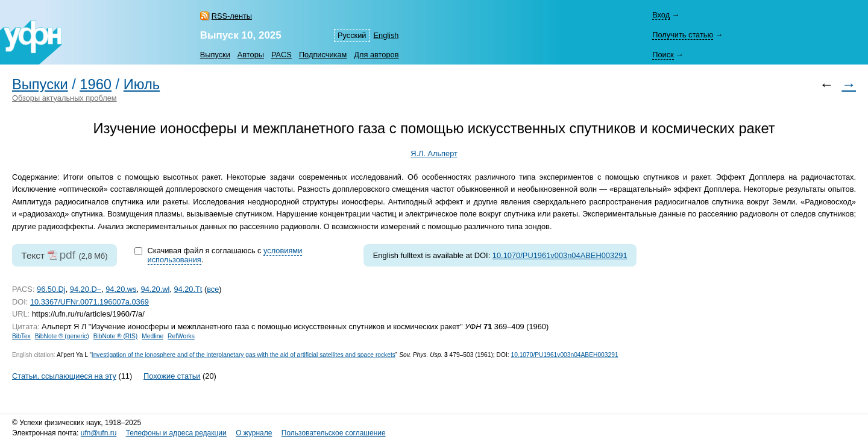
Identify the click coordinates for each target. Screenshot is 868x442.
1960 (96, 84)
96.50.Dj (51, 289)
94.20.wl (156, 289)
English (386, 35)
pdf (67, 255)
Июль (142, 84)
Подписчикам (323, 55)
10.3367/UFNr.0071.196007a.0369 (90, 302)
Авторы (251, 55)
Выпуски (215, 55)
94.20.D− (86, 289)
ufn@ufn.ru (99, 433)
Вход (661, 15)
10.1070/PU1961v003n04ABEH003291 (560, 255)
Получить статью (683, 35)
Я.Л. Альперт (434, 153)
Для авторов (376, 55)
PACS (281, 55)
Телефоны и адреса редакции (176, 433)
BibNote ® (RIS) (116, 336)
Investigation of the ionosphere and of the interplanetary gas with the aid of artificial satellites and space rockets (244, 355)
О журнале (254, 433)
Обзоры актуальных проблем (64, 98)
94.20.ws (121, 289)
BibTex (21, 336)
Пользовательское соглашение (334, 433)
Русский (352, 35)
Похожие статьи (172, 376)
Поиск (663, 55)
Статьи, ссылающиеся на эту (64, 376)
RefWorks (181, 336)
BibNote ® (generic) (62, 336)
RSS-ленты (232, 16)
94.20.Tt (188, 289)
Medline (153, 336)
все (213, 289)
